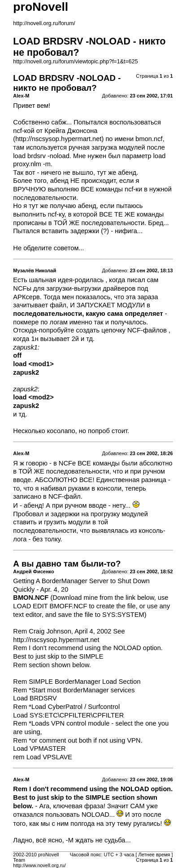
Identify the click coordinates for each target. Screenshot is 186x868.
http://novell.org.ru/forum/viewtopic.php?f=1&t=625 (75, 62)
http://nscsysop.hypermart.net (58, 139)
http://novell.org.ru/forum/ (44, 23)
